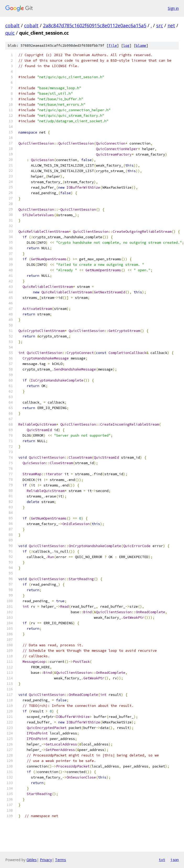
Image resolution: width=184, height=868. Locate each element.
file (113, 46)
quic (10, 33)
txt (162, 860)
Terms (61, 860)
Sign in (173, 8)
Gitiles (32, 860)
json (175, 860)
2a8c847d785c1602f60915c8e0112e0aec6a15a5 (95, 25)
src (160, 25)
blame (141, 46)
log (126, 46)
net (171, 25)
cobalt (12, 25)
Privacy (46, 860)
